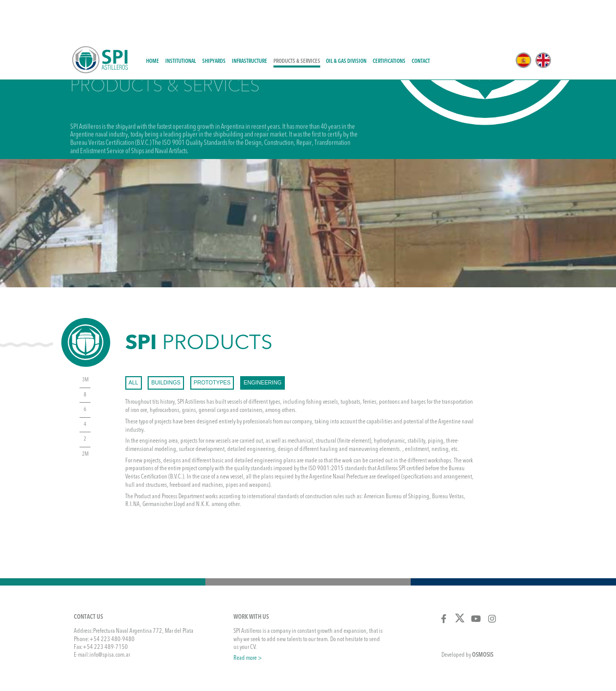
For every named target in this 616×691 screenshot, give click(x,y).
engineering (263, 343)
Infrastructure (250, 22)
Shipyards (214, 22)
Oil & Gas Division (346, 22)
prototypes (212, 343)
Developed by (467, 615)
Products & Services (297, 22)
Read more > (248, 618)
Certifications (389, 22)
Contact (421, 22)
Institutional (181, 22)
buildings (166, 343)
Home (153, 22)
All (133, 343)
